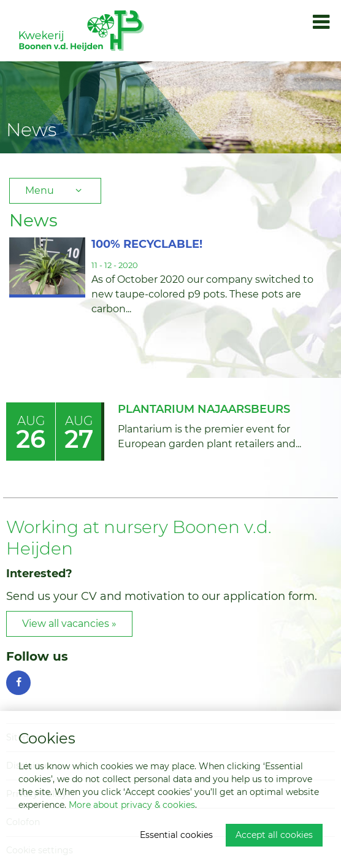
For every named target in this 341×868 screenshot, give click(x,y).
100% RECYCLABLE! (147, 244)
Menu (55, 191)
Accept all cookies (274, 835)
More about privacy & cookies (132, 805)
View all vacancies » (69, 624)
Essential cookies (176, 835)
